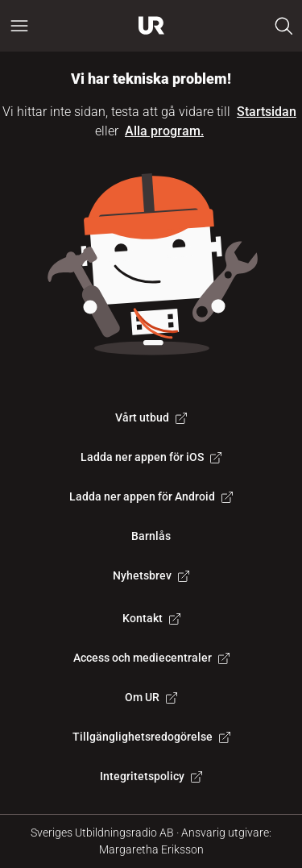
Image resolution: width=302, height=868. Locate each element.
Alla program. (164, 131)
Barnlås (151, 536)
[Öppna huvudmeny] (19, 26)
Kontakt (151, 618)
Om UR (151, 697)
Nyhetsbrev (151, 575)
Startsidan (267, 112)
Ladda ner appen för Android (151, 496)
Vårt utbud (151, 417)
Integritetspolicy (151, 776)
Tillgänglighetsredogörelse (151, 737)
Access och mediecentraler (151, 658)
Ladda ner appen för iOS (151, 457)
